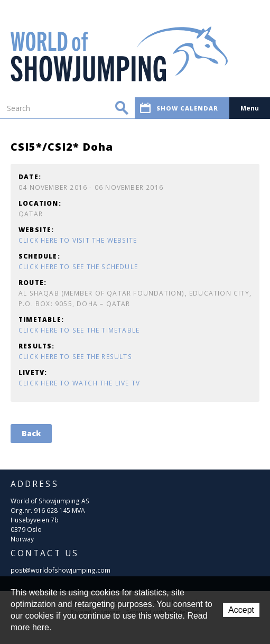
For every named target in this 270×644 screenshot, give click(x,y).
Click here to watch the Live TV (79, 383)
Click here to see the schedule (78, 267)
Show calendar (179, 108)
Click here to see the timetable (79, 330)
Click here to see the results (75, 357)
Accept (241, 610)
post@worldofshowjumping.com (60, 570)
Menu (250, 108)
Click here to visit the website (78, 240)
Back (31, 433)
